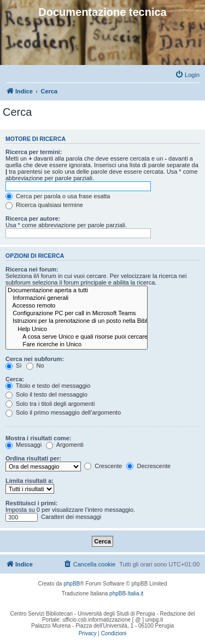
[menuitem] (187, 75)
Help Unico (77, 329)
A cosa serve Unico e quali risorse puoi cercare (77, 337)
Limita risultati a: (30, 481)
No (35, 365)
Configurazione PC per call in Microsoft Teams (77, 314)
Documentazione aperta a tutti (77, 291)
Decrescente (148, 466)
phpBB (72, 584)
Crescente (103, 466)
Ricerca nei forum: (32, 269)
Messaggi (24, 445)
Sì (13, 365)
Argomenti (65, 445)
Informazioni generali (77, 298)
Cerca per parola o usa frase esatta (58, 196)
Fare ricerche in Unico (77, 345)
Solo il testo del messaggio (46, 394)
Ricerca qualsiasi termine (44, 205)
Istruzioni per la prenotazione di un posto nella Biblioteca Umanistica (77, 321)
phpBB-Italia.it (126, 593)
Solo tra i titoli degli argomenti (50, 404)
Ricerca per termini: (34, 152)
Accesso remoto (77, 306)
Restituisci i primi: (31, 503)
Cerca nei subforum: (35, 359)
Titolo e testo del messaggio (48, 386)
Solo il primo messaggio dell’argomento (63, 412)
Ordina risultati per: (33, 458)
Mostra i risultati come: (38, 438)
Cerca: (15, 379)
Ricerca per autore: (33, 218)
